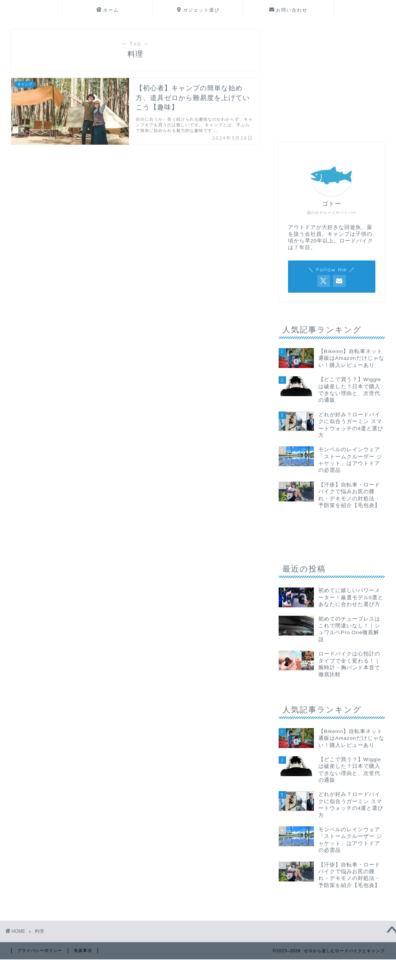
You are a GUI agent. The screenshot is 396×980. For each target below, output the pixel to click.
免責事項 (83, 950)
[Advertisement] (330, 76)
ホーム (108, 10)
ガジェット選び (198, 10)
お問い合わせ (288, 10)
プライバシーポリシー (40, 950)
